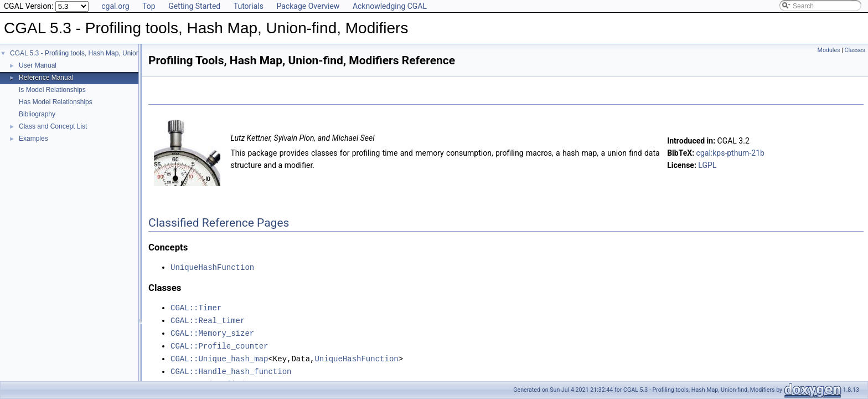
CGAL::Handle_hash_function (231, 368)
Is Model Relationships (52, 90)
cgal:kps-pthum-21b (730, 153)
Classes (855, 50)
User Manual (38, 65)
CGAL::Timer (196, 307)
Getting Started (194, 6)
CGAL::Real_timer (208, 319)
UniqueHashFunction (212, 267)
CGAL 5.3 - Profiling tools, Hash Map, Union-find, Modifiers (97, 53)
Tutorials (249, 6)
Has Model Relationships (56, 102)
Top (149, 6)
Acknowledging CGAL (390, 6)
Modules (829, 50)
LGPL (707, 165)
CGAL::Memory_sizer (212, 331)
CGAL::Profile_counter (219, 343)
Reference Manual (46, 78)
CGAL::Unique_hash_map (219, 355)
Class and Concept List (53, 126)
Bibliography (37, 114)
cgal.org (115, 6)
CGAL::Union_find (208, 380)
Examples (33, 139)
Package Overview (308, 6)
